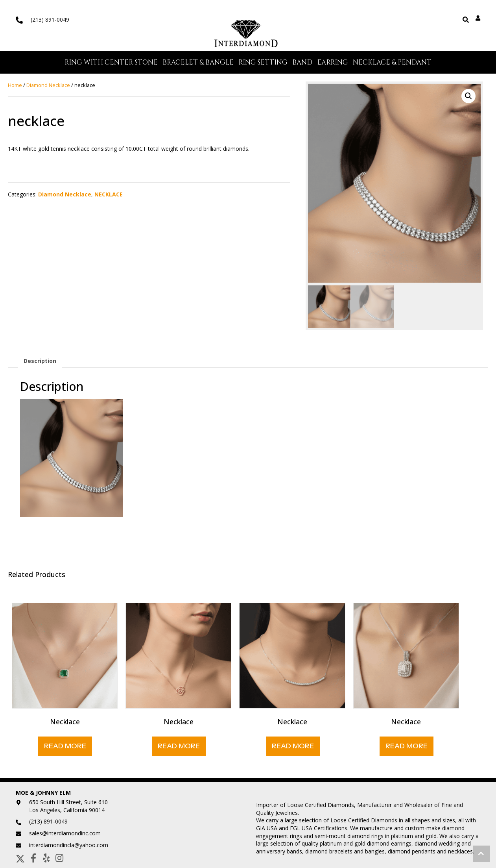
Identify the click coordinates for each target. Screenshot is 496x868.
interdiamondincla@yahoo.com (69, 847)
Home (15, 87)
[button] (468, 98)
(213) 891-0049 (50, 19)
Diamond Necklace (48, 87)
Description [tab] (40, 362)
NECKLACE (109, 196)
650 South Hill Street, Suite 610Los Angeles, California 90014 (68, 808)
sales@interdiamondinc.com (65, 835)
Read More (65, 748)
